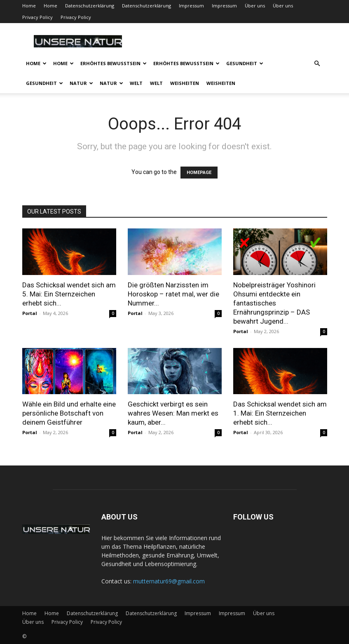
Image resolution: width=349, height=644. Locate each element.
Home (29, 6)
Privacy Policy (37, 17)
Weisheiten (185, 83)
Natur (81, 83)
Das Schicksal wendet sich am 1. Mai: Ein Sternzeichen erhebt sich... (280, 413)
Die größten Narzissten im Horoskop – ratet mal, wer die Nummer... (173, 294)
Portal (30, 313)
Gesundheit (245, 63)
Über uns (255, 6)
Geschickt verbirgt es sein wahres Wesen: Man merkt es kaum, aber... (173, 413)
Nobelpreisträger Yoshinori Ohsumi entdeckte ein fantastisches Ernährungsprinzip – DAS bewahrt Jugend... (274, 303)
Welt (136, 83)
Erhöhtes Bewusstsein (114, 63)
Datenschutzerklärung (90, 6)
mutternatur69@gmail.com (169, 581)
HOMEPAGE (199, 173)
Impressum (191, 6)
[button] (317, 64)
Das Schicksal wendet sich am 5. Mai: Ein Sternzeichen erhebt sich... (69, 294)
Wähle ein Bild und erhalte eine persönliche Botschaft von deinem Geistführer (69, 413)
